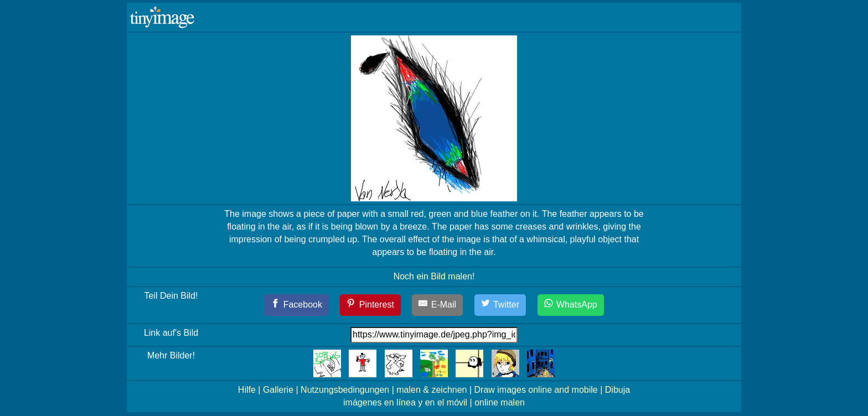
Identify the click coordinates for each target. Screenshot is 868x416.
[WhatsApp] (571, 305)
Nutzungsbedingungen (345, 390)
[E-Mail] (437, 305)
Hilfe (247, 390)
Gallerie (278, 390)
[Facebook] (296, 305)
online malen (500, 402)
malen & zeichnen (432, 390)
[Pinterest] (370, 305)
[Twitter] (500, 305)
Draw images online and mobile (536, 390)
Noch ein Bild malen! (434, 276)
